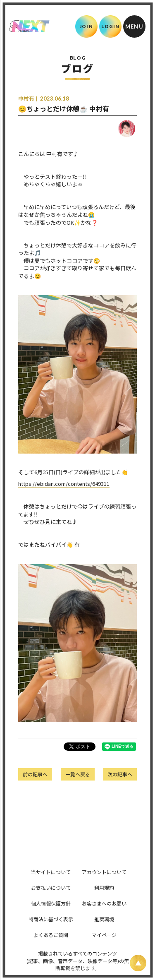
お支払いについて (51, 888)
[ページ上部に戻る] (138, 963)
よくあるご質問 (51, 935)
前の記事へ (35, 774)
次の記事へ (120, 774)
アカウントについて (104, 872)
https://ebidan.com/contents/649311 (64, 484)
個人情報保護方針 (51, 903)
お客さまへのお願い (104, 903)
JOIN (86, 26)
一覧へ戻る (78, 774)
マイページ (104, 935)
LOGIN (111, 26)
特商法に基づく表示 (51, 919)
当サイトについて (51, 872)
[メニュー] (134, 26)
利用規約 (104, 888)
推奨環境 (104, 919)
